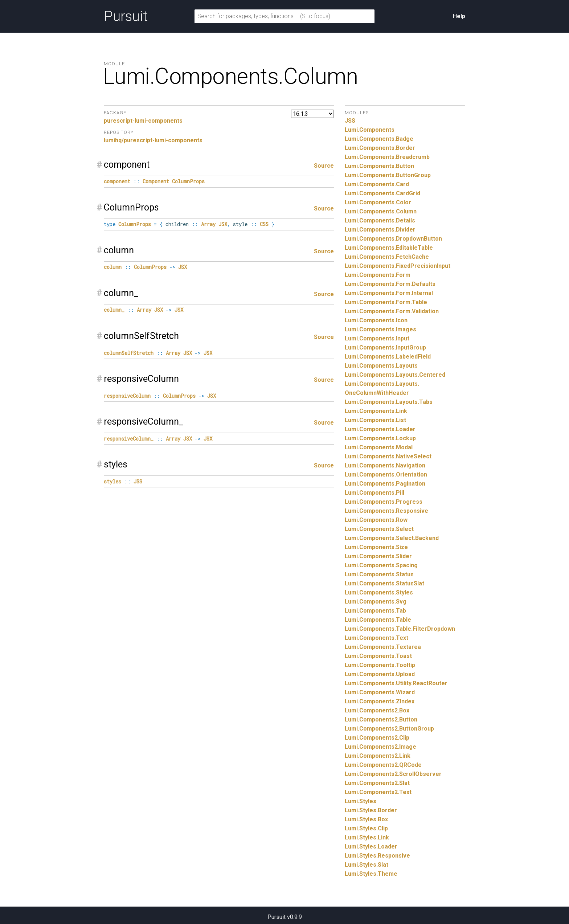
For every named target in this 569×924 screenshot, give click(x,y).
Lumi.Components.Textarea (383, 647)
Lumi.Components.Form (378, 275)
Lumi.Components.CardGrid (382, 193)
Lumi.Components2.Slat (377, 783)
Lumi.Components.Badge (379, 139)
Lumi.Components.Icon (376, 320)
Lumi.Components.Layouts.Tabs (389, 402)
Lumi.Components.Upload (380, 674)
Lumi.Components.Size (376, 547)
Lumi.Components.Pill (374, 493)
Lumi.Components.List (375, 420)
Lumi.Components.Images (380, 329)
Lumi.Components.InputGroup (385, 347)
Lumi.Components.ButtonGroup (388, 175)
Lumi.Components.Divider (380, 230)
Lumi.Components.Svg (376, 602)
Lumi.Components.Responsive (386, 511)
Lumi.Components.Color (378, 202)
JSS (350, 121)
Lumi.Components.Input (377, 338)
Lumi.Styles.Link (367, 837)
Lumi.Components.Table (378, 620)
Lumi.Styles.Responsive (377, 856)
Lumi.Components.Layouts (381, 366)
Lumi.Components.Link (376, 411)
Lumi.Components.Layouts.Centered (395, 375)
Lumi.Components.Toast (378, 656)
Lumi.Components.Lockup (380, 438)
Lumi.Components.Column (381, 211)
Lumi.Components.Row (376, 520)
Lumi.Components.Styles (379, 592)
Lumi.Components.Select (379, 529)
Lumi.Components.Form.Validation (392, 311)
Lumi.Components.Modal (379, 447)
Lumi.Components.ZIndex (380, 701)
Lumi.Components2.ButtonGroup (389, 729)
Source (324, 166)
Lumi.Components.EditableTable (389, 248)
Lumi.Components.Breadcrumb (387, 157)
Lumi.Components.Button (379, 166)
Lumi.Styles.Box (366, 819)
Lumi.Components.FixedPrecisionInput (398, 266)
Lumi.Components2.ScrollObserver (393, 774)
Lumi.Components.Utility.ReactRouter (396, 683)
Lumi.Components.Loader (380, 429)
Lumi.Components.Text (376, 638)
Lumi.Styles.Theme (371, 874)
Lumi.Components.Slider (378, 556)
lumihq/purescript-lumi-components (153, 140)
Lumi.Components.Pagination (385, 484)
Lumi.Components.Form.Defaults (390, 284)
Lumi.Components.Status (379, 574)
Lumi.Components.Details (380, 220)
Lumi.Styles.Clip (366, 828)
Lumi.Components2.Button (381, 719)
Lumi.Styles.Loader (371, 847)
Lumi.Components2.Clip (377, 738)
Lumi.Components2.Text (378, 792)
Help (459, 16)
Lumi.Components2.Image (380, 747)
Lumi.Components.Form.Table (386, 302)
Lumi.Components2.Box (377, 710)
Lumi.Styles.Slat (367, 865)
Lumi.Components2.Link (378, 756)
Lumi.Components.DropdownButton (393, 239)
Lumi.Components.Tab (375, 611)
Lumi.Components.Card (377, 184)
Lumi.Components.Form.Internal (389, 293)
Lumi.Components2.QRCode (383, 765)
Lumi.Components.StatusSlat (384, 583)
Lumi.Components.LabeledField (388, 357)
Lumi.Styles (361, 801)
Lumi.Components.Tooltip (380, 665)
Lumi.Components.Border (380, 148)
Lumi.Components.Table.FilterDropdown (400, 629)
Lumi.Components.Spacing (381, 565)
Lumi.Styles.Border (371, 810)
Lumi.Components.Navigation (385, 465)
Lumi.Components (370, 130)
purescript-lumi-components (143, 121)
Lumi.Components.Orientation (386, 475)
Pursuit (126, 16)
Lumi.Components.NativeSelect (388, 456)
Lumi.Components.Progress (384, 502)
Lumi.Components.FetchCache (387, 257)
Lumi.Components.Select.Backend (392, 538)
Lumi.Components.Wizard (380, 692)
